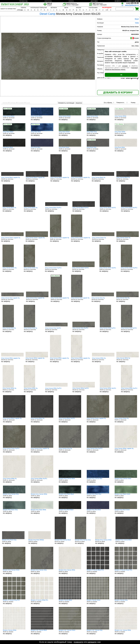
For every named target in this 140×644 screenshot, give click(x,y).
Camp (137, 23)
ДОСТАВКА (94, 1)
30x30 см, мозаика (98, 572)
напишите (92, 642)
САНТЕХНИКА (93, 8)
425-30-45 (132, 3)
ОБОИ (66, 8)
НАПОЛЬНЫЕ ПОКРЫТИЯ (39, 8)
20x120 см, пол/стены (12, 179)
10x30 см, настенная (14, 118)
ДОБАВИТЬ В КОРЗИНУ (118, 93)
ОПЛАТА (71, 1)
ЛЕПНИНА (54, 8)
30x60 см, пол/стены (60, 179)
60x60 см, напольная (14, 420)
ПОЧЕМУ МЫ (23, 1)
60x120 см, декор (63, 542)
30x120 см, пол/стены (37, 179)
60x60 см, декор (127, 542)
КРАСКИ (79, 8)
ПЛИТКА (23, 8)
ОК (121, 75)
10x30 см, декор (70, 480)
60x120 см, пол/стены (80, 179)
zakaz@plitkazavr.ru (132, 5)
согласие (125, 66)
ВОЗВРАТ (118, 1)
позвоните (78, 642)
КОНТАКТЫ (48, 1)
